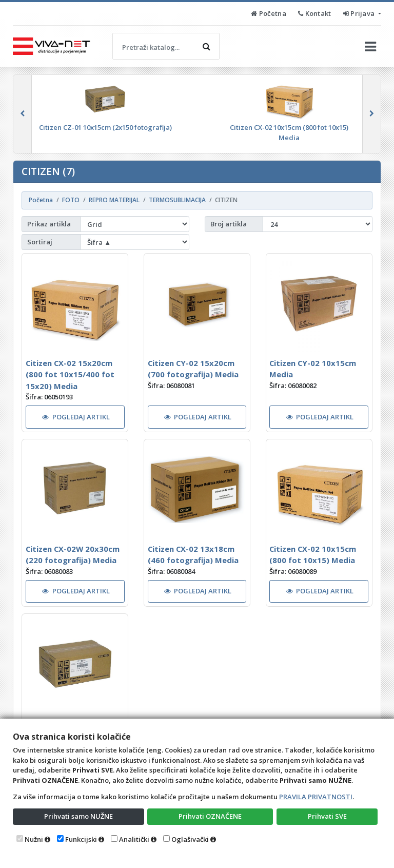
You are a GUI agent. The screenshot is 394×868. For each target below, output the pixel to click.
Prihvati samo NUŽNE (78, 816)
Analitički (134, 839)
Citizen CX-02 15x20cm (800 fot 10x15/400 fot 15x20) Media (70, 374)
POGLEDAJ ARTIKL (76, 417)
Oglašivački (190, 839)
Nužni (34, 839)
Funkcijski (81, 839)
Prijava (360, 13)
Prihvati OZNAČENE (210, 816)
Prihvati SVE (327, 816)
